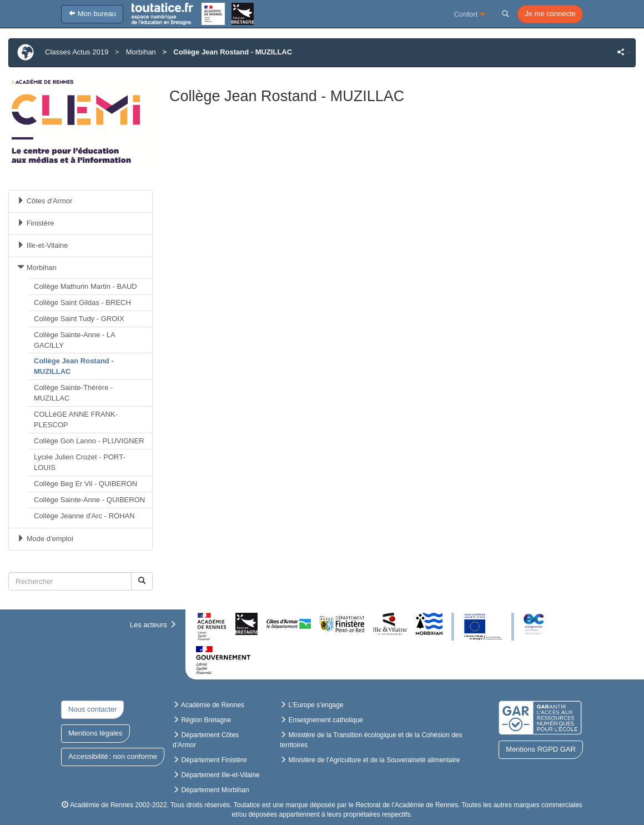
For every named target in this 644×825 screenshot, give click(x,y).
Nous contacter (92, 709)
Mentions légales (95, 733)
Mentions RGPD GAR (541, 749)
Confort (470, 14)
